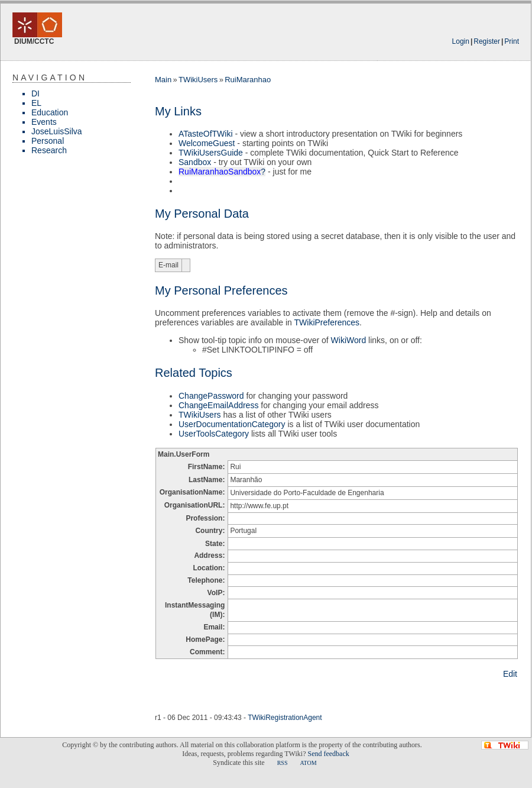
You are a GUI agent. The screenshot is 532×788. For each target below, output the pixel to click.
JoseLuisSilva (57, 131)
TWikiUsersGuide (211, 153)
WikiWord (349, 340)
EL (36, 103)
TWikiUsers (198, 80)
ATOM (308, 763)
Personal (48, 141)
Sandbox (195, 162)
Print (512, 41)
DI (35, 93)
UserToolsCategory (214, 434)
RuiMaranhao (248, 80)
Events (44, 122)
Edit (510, 674)
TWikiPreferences (327, 322)
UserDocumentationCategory (232, 424)
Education (50, 112)
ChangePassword (211, 396)
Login (461, 41)
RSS (283, 763)
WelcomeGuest (207, 143)
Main (163, 80)
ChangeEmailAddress (218, 405)
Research (49, 150)
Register (487, 41)
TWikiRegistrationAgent (285, 718)
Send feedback (328, 754)
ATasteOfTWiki (206, 134)
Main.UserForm (184, 454)
